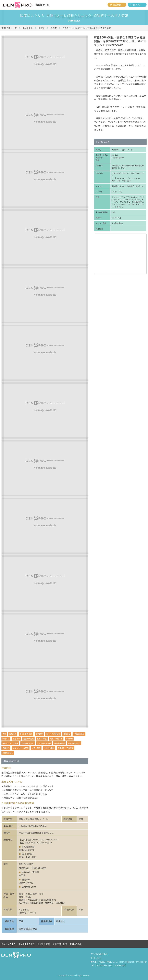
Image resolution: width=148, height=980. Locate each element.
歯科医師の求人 (9, 944)
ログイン (137, 5)
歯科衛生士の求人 (27, 944)
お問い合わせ (76, 944)
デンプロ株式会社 (99, 954)
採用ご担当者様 (60, 944)
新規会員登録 (44, 944)
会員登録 (117, 5)
